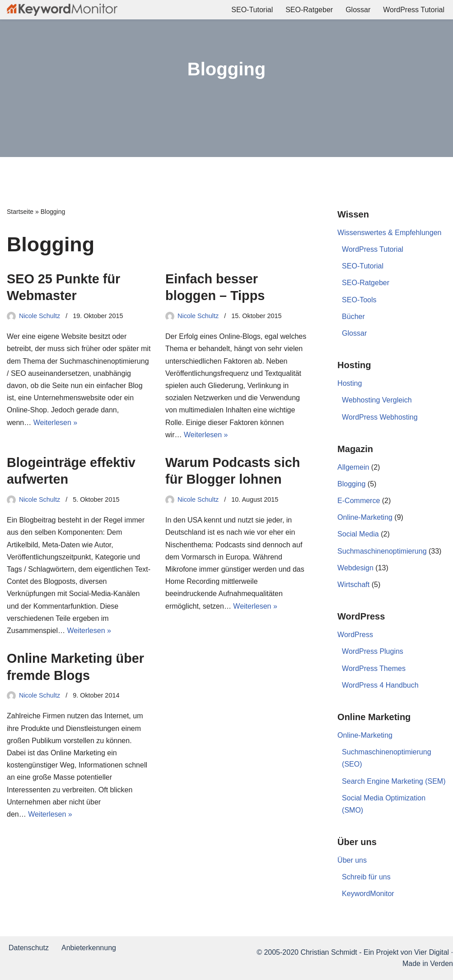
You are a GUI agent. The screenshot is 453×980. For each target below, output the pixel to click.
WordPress (355, 635)
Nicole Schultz (40, 316)
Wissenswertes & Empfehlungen (389, 233)
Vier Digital (432, 952)
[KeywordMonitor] (62, 10)
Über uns (352, 860)
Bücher (353, 317)
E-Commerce (359, 501)
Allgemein (353, 467)
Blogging (351, 484)
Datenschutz (29, 948)
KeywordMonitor (368, 894)
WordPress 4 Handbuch (380, 685)
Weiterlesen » (56, 423)
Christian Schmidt (329, 952)
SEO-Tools (359, 300)
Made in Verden (428, 964)
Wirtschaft (353, 585)
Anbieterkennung (89, 948)
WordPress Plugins (373, 651)
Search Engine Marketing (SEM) (394, 781)
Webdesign (355, 568)
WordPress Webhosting (380, 417)
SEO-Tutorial (252, 10)
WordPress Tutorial (414, 10)
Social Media (358, 534)
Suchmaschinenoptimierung (382, 551)
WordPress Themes (374, 668)
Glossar (358, 10)
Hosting (350, 383)
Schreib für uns (366, 877)
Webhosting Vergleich (377, 400)
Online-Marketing (365, 517)
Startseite (20, 212)
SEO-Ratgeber (309, 10)
